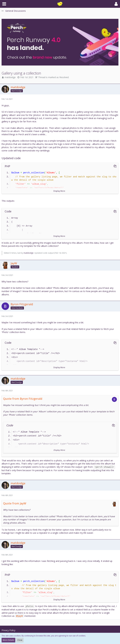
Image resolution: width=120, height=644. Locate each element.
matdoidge (10, 77)
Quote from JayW (15, 503)
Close (20, 640)
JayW (20, 616)
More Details (8, 640)
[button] (4, 4)
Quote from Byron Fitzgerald (23, 399)
